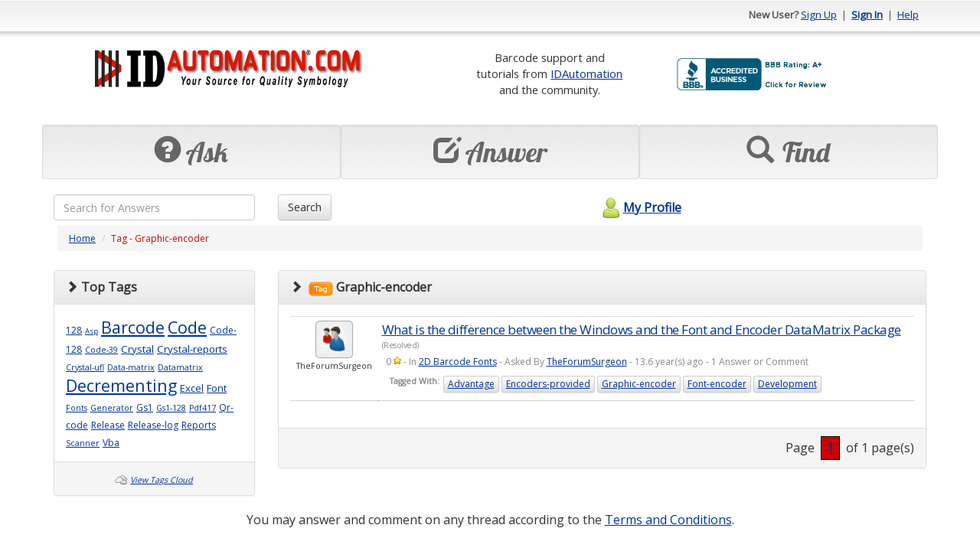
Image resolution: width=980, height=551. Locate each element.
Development (787, 384)
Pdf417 (203, 408)
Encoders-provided (548, 384)
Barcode (133, 327)
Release (108, 425)
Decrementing (121, 385)
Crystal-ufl (85, 367)
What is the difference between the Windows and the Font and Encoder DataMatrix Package (642, 329)
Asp (91, 331)
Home (82, 238)
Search (305, 207)
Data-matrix (131, 367)
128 (74, 330)
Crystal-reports (192, 349)
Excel (192, 388)
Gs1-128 (171, 408)
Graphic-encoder (639, 384)
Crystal (137, 349)
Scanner (83, 443)
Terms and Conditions (668, 520)
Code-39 (101, 350)
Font (217, 388)
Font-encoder (717, 384)
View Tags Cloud (162, 480)
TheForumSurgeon (587, 362)
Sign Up (819, 15)
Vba (111, 443)
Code (187, 327)
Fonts (77, 408)
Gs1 (145, 408)
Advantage (471, 384)
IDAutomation (586, 73)
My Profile (640, 207)
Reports (199, 425)
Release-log (153, 425)
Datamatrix (180, 367)
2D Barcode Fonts (458, 362)
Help (908, 15)
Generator (112, 408)
